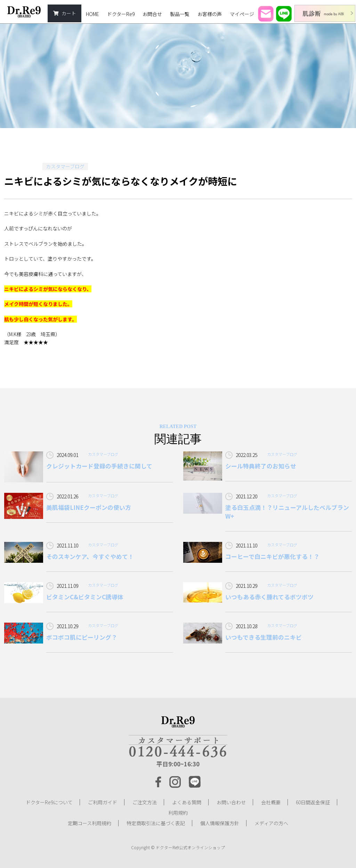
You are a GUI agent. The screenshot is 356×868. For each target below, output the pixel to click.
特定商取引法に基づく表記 (156, 823)
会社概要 (271, 802)
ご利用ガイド (103, 802)
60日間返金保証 (313, 802)
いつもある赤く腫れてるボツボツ (269, 597)
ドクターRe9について (49, 802)
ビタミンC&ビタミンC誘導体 (85, 597)
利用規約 (178, 813)
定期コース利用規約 (90, 823)
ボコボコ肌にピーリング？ (82, 637)
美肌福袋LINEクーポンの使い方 (89, 507)
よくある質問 (187, 802)
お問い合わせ (231, 802)
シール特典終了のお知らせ (261, 466)
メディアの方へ (271, 823)
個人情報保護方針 (220, 823)
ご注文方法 (145, 802)
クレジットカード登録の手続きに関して (99, 466)
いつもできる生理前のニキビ (264, 637)
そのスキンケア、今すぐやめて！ (90, 557)
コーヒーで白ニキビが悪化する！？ (272, 557)
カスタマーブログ (65, 166)
